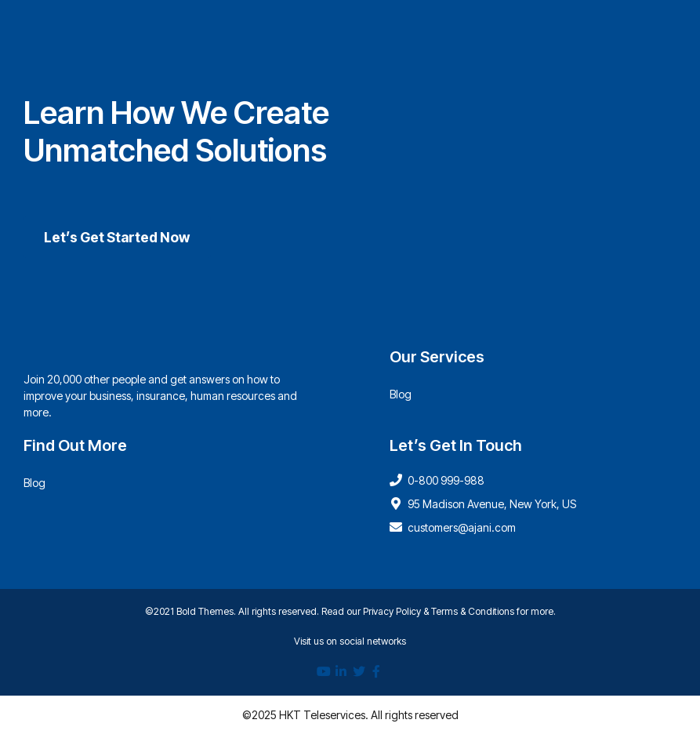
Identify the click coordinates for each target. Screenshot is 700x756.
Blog (401, 394)
